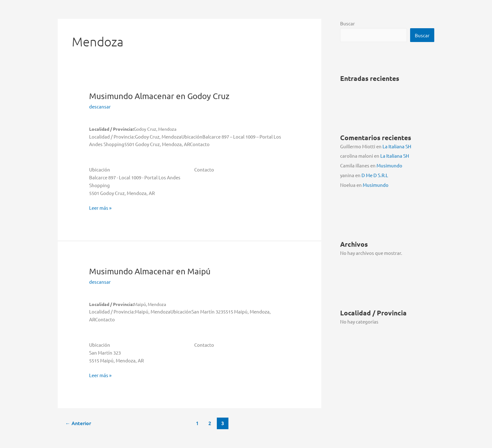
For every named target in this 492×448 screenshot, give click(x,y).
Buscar (348, 23)
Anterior (78, 423)
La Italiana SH (397, 146)
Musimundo (159, 96)
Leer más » (100, 208)
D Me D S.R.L (375, 175)
